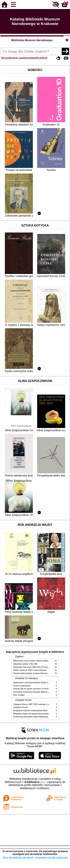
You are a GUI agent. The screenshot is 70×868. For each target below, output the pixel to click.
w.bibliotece (34, 782)
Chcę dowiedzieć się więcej (18, 857)
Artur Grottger (19, 695)
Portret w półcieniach (22, 686)
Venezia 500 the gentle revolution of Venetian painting (36, 689)
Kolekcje (42, 58)
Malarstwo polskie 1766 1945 (25, 664)
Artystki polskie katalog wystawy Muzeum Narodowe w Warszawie (41, 673)
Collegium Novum (21, 707)
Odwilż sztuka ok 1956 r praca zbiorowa (30, 670)
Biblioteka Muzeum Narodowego (32, 40)
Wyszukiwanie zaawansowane (19, 58)
